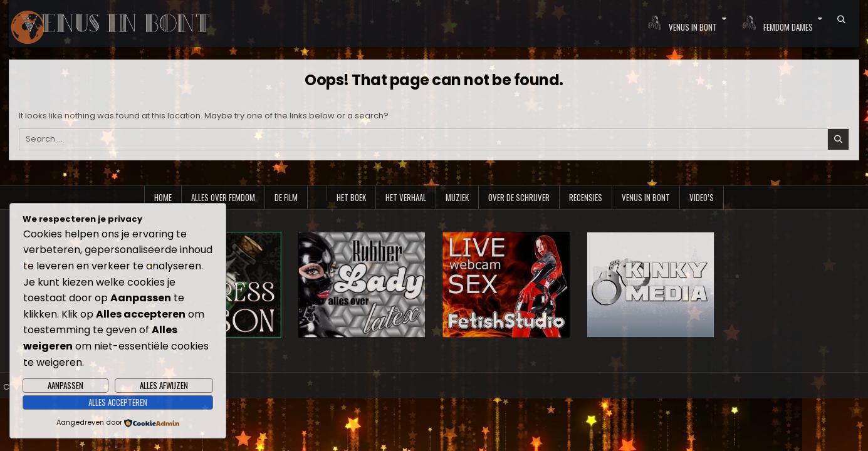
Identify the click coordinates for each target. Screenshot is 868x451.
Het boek (351, 197)
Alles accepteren (118, 402)
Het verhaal (406, 197)
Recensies (586, 197)
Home (163, 197)
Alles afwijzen (164, 385)
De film (286, 197)
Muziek (457, 197)
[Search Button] (841, 19)
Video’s (702, 197)
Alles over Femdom (223, 197)
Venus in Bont (646, 197)
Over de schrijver (519, 197)
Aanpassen (65, 385)
